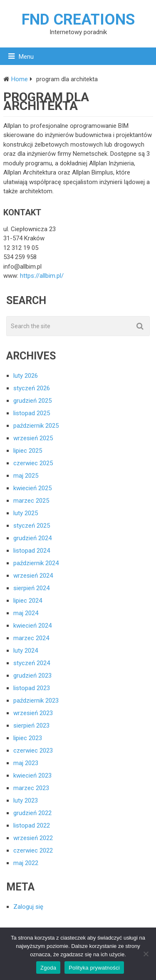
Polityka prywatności (94, 968)
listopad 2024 (32, 551)
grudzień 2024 (32, 538)
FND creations (78, 20)
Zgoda (48, 968)
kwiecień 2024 (32, 626)
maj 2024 (26, 613)
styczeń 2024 (32, 663)
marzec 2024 (31, 638)
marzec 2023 (31, 788)
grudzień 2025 (32, 401)
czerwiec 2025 (33, 463)
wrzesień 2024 (33, 576)
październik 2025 (36, 426)
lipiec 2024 (28, 601)
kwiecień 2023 (32, 776)
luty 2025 (26, 513)
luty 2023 (26, 800)
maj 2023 (26, 763)
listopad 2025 (32, 413)
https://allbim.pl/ (42, 276)
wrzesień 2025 (33, 438)
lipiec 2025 (28, 451)
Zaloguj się (28, 907)
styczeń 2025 (32, 526)
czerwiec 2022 (33, 850)
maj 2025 (26, 476)
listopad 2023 (32, 688)
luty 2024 (26, 651)
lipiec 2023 (28, 738)
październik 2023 (36, 701)
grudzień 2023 (32, 676)
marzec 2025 (31, 501)
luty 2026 (26, 376)
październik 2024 (36, 563)
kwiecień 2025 (32, 488)
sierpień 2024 (31, 588)
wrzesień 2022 (33, 838)
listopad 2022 (32, 825)
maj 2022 (26, 863)
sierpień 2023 (31, 726)
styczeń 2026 (32, 388)
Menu (26, 57)
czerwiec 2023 (33, 751)
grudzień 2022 (32, 813)
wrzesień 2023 (33, 713)
